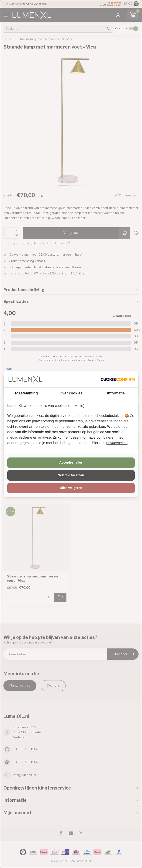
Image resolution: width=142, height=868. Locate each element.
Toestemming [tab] (26, 393)
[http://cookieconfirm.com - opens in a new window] (118, 379)
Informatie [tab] (116, 393)
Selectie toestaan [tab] (71, 475)
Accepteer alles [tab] (71, 462)
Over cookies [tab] (71, 393)
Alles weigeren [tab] (71, 488)
